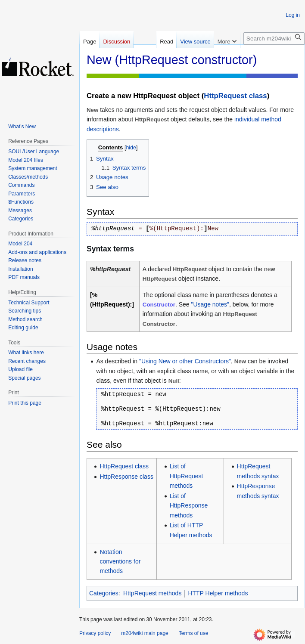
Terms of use (194, 633)
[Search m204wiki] (274, 39)
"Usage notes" (210, 304)
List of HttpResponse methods (189, 506)
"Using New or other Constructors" (185, 361)
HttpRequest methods (152, 593)
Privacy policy (95, 633)
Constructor (159, 305)
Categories (104, 593)
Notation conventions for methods (120, 562)
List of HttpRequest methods (187, 476)
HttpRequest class (235, 96)
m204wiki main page (145, 633)
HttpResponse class (126, 477)
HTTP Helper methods (218, 593)
